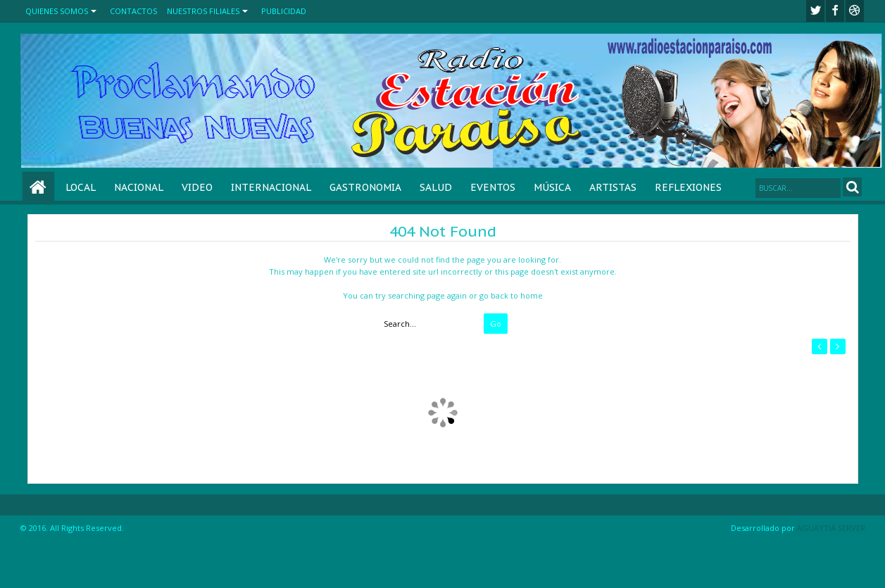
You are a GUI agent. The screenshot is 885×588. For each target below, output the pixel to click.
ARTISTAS (613, 187)
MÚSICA (552, 187)
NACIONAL (139, 187)
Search (852, 187)
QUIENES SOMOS (57, 11)
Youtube (855, 11)
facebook (835, 11)
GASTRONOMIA (365, 187)
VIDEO (197, 187)
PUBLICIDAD (284, 11)
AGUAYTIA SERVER (831, 528)
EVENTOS (493, 187)
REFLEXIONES (688, 187)
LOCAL (81, 187)
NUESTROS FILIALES (203, 11)
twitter (815, 11)
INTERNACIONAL (271, 187)
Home (38, 188)
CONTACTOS (133, 11)
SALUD (436, 187)
